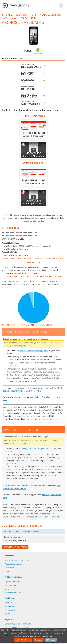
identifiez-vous (33, 531)
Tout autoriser (23, 640)
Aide (7, 571)
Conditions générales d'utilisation (19, 624)
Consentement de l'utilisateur (17, 627)
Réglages (51, 640)
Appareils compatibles (14, 564)
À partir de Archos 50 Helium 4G (33, 129)
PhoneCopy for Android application (34, 351)
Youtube (17, 593)
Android (8, 603)
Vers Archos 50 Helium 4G (33, 177)
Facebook (9, 593)
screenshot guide (19, 346)
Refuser (38, 640)
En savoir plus (46, 636)
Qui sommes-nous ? (13, 581)
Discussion (9, 568)
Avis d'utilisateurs (12, 585)
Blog (7, 589)
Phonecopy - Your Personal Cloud (16, 6)
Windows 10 (10, 610)
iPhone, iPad (10, 606)
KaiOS (7, 614)
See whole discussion (15, 547)
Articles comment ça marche (17, 560)
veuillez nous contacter (50, 419)
